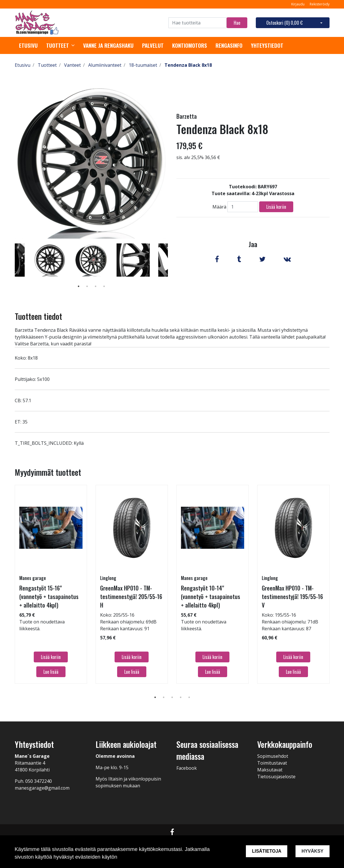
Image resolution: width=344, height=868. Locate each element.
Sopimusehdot (273, 756)
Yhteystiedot (267, 45)
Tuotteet (58, 45)
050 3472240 (39, 781)
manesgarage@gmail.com (42, 788)
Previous (10, 268)
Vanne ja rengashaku (108, 45)
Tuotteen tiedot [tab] (38, 316)
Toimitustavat (272, 763)
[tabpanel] (91, 260)
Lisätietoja (267, 851)
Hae (237, 23)
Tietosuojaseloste (276, 777)
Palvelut (153, 45)
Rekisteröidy (320, 4)
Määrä (219, 207)
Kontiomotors (190, 45)
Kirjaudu (298, 4)
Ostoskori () (284, 23)
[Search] (198, 23)
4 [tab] (104, 286)
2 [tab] (87, 286)
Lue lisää (51, 672)
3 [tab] (96, 286)
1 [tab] (79, 286)
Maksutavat (270, 770)
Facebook (187, 768)
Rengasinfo (229, 45)
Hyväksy (312, 851)
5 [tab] (189, 697)
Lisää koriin (276, 207)
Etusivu (28, 45)
